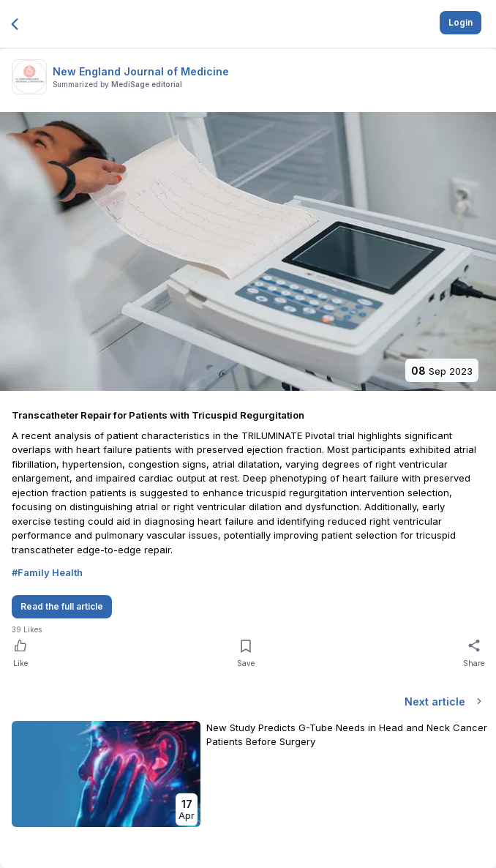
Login (461, 22)
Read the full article (62, 606)
